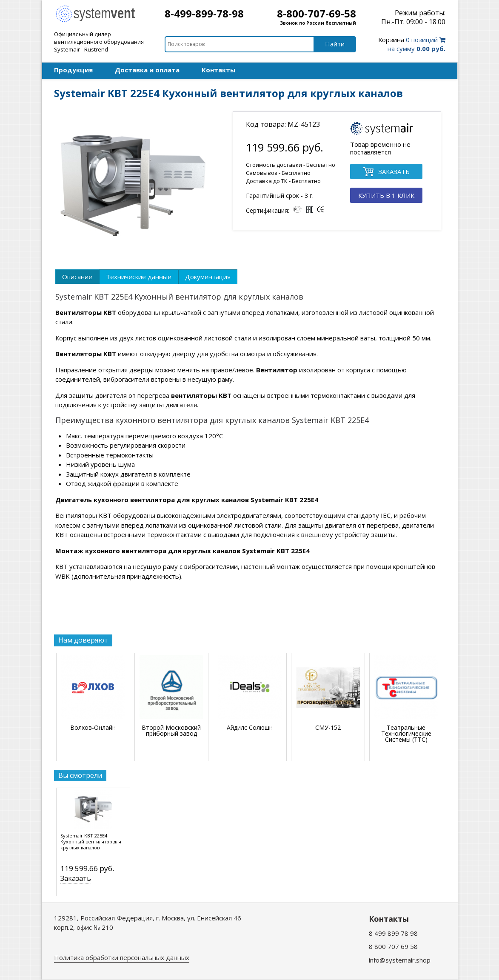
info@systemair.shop (400, 960)
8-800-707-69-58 (317, 13)
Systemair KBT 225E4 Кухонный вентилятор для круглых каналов (91, 842)
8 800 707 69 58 (393, 946)
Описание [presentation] (77, 277)
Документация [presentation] (208, 277)
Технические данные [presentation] (139, 277)
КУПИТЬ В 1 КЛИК (386, 195)
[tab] (77, 277)
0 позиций (412, 44)
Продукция (73, 70)
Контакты (218, 70)
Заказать (76, 878)
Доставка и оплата (147, 70)
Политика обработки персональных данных (122, 957)
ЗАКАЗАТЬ (386, 172)
